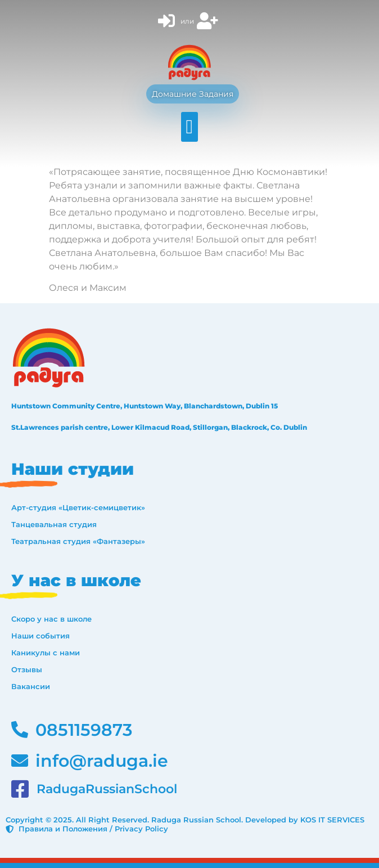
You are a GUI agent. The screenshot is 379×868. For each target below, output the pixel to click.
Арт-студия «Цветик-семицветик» (78, 507)
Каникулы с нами (46, 653)
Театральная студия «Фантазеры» (78, 541)
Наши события (40, 636)
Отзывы (27, 669)
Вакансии (31, 686)
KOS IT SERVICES (332, 820)
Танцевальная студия (54, 524)
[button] (189, 127)
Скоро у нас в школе (51, 619)
